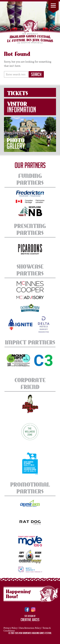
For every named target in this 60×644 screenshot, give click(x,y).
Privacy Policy (11, 628)
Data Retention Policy (30, 628)
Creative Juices (30, 620)
